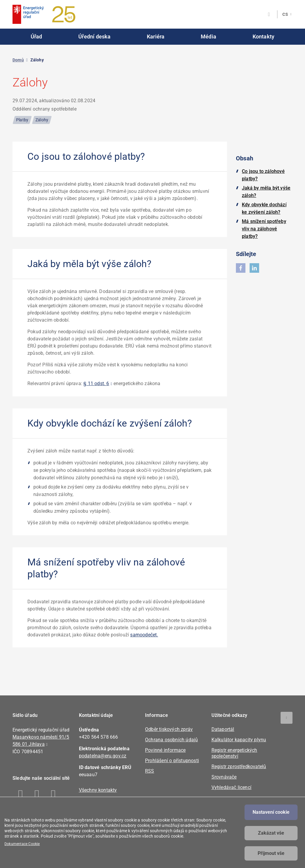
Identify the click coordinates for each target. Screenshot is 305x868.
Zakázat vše (271, 833)
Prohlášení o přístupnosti (172, 761)
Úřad (36, 37)
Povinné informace (165, 750)
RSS (150, 771)
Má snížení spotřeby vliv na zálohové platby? (264, 229)
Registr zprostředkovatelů (239, 767)
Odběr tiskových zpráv (169, 729)
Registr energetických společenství (234, 753)
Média (208, 37)
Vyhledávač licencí (232, 787)
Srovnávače (224, 777)
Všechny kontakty (98, 790)
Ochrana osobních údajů (171, 740)
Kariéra (156, 37)
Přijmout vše (271, 853)
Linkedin (37, 795)
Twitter (53, 795)
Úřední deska (94, 37)
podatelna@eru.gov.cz (103, 756)
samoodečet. (144, 635)
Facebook (21, 795)
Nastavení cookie (271, 812)
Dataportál (223, 729)
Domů (18, 60)
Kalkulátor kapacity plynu (239, 740)
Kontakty (264, 37)
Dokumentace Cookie (22, 844)
